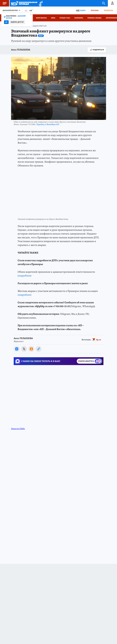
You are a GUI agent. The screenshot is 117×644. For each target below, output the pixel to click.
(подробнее (24, 295)
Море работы (41, 18)
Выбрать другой (17, 22)
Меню (3, 3)
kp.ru (99, 340)
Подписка (108, 10)
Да (6, 22)
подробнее (24, 276)
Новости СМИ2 (18, 429)
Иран (53, 18)
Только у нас (65, 18)
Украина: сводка (94, 18)
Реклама (95, 10)
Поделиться (97, 50)
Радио (83, 10)
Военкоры (79, 18)
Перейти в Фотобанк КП (48, 124)
